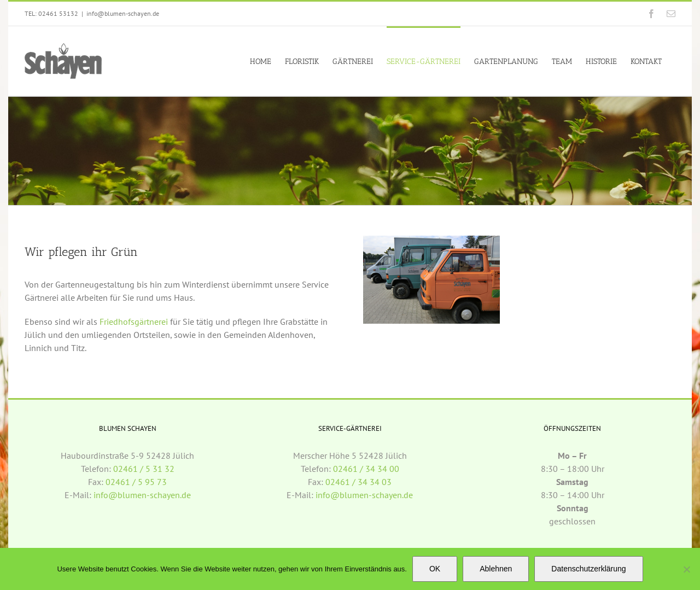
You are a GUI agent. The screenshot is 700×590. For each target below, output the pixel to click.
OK (435, 569)
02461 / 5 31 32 (144, 469)
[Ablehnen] (686, 569)
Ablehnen (496, 569)
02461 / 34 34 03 (358, 482)
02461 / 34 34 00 (366, 469)
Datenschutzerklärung (588, 569)
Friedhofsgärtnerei (134, 322)
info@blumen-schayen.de (123, 13)
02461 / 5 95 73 (136, 482)
